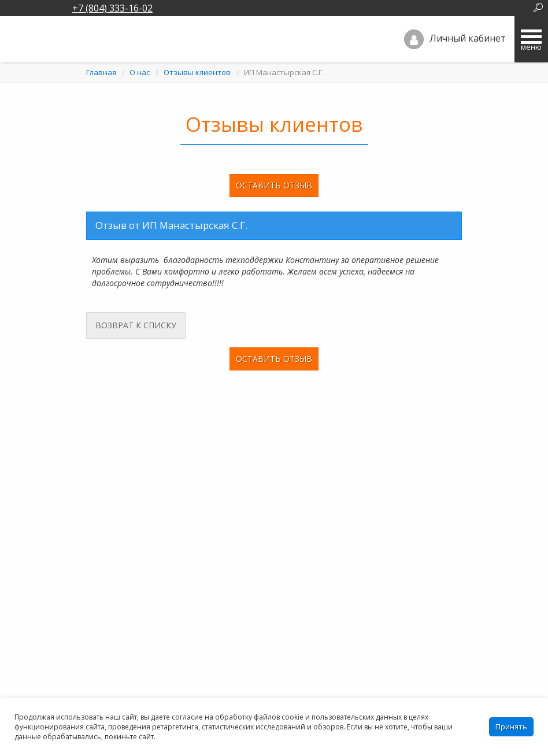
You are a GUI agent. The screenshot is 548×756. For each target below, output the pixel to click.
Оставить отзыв (274, 185)
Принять (511, 727)
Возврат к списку (131, 325)
